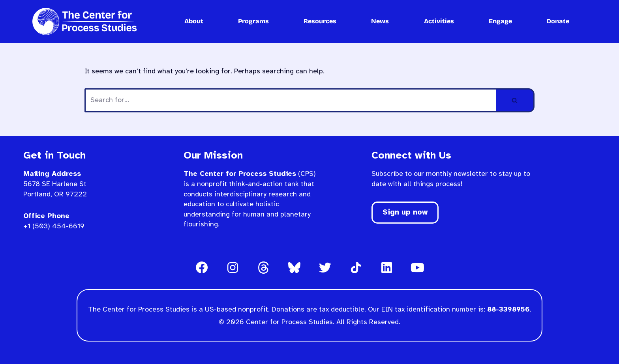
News (380, 21)
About (194, 21)
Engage (500, 21)
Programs (253, 21)
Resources (320, 21)
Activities (439, 21)
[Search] (290, 100)
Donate (558, 21)
